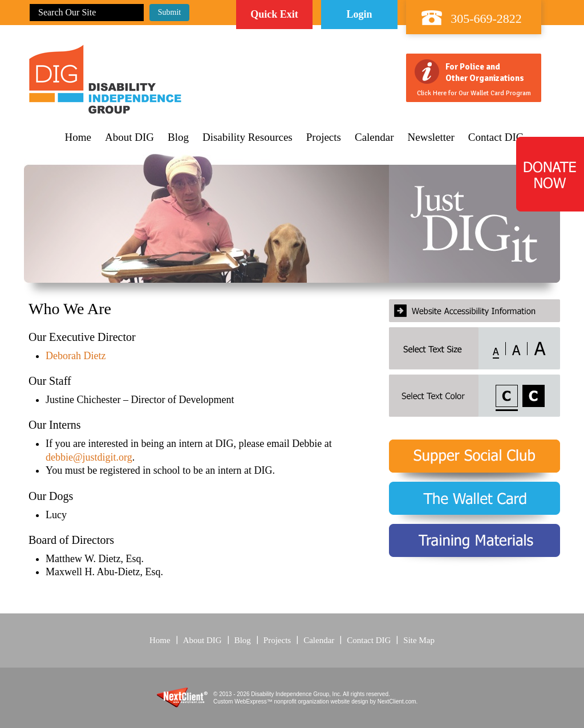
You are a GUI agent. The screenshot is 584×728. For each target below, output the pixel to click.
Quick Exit (274, 14)
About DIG (129, 137)
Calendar (374, 137)
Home (78, 137)
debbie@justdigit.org (89, 457)
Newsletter (431, 137)
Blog (178, 137)
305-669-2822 (486, 19)
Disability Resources (248, 137)
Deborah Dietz (76, 356)
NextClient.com (397, 701)
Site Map (419, 640)
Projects (324, 137)
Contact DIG (496, 137)
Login (359, 14)
